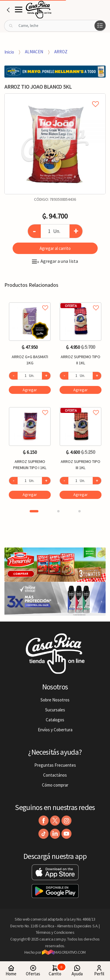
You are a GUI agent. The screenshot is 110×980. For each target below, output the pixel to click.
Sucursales (55, 710)
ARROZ (61, 52)
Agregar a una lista (55, 261)
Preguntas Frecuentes (55, 765)
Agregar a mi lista (55, 97)
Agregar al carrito (55, 248)
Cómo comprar (55, 785)
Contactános (55, 775)
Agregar (30, 390)
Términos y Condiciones (55, 932)
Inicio (9, 52)
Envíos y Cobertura (55, 730)
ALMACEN (34, 52)
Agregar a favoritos (30, 301)
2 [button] (58, 511)
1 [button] (34, 511)
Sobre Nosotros (55, 700)
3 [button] (79, 511)
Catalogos (55, 720)
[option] (55, 144)
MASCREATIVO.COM (64, 952)
